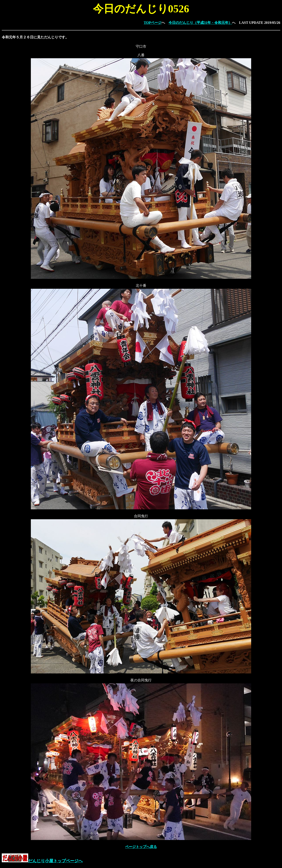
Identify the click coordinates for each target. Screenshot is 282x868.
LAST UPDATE (251, 23)
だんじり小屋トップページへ (42, 861)
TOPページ (153, 23)
